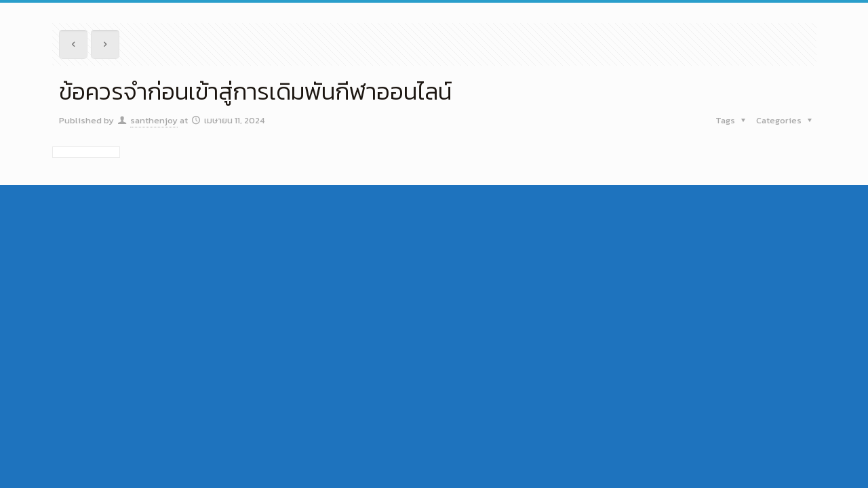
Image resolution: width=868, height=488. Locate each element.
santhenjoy (154, 120)
